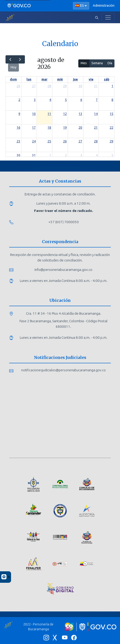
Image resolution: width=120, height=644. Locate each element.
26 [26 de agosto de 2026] (65, 141)
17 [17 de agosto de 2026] (34, 128)
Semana (97, 63)
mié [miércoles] (60, 79)
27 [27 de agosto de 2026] (80, 141)
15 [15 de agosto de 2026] (111, 114)
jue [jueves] (75, 79)
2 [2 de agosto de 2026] (19, 100)
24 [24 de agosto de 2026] (34, 141)
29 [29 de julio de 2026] (65, 86)
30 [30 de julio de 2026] (80, 86)
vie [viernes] (91, 79)
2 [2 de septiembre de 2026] (66, 155)
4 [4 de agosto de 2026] (50, 100)
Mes (84, 63)
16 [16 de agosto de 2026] (18, 128)
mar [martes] (44, 79)
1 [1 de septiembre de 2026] (50, 155)
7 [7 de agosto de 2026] (97, 100)
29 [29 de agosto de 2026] (111, 141)
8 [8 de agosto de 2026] (112, 100)
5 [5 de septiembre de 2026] (112, 155)
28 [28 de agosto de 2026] (96, 141)
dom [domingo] (13, 79)
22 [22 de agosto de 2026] (111, 128)
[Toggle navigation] (108, 17)
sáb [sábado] (107, 79)
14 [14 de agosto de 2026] (96, 114)
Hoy (13, 67)
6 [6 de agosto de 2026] (81, 100)
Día (110, 63)
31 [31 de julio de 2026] (96, 86)
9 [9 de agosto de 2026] (19, 114)
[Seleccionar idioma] (81, 6)
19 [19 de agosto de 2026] (65, 128)
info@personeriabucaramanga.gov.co (63, 270)
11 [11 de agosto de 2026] (49, 114)
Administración (104, 6)
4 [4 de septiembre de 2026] (97, 155)
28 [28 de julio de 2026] (49, 86)
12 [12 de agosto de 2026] (65, 114)
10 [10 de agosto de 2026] (34, 114)
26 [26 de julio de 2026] (18, 86)
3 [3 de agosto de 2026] (35, 100)
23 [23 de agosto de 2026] (18, 141)
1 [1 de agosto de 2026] (112, 86)
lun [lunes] (29, 79)
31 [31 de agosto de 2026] (34, 155)
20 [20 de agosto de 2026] (80, 128)
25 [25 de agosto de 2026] (49, 141)
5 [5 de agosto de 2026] (66, 100)
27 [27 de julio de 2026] (34, 86)
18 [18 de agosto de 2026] (49, 128)
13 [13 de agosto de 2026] (80, 114)
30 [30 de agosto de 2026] (18, 155)
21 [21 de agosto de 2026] (96, 128)
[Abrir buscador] (97, 17)
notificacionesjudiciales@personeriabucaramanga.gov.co (63, 370)
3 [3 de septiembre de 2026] (81, 155)
